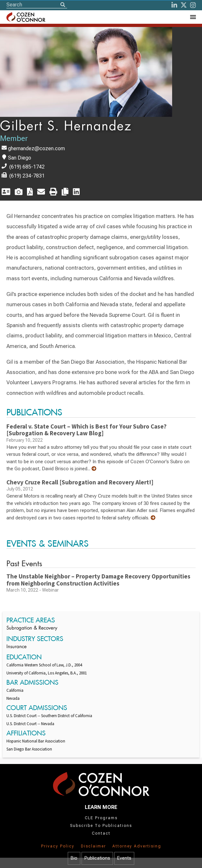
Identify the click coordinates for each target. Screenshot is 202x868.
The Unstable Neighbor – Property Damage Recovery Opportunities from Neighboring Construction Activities (98, 580)
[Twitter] (184, 5)
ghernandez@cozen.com (36, 148)
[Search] (63, 5)
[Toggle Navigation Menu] (193, 17)
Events (124, 858)
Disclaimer (93, 846)
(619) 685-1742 (27, 167)
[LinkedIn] (174, 5)
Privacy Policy (58, 846)
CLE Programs (101, 818)
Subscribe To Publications (101, 826)
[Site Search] (37, 5)
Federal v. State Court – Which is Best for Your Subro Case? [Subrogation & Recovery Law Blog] (87, 430)
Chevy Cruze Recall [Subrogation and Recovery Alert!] (80, 482)
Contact (101, 833)
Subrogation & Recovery (32, 628)
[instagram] (193, 5)
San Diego (20, 158)
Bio (74, 858)
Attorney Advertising (137, 846)
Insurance (17, 647)
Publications (97, 858)
